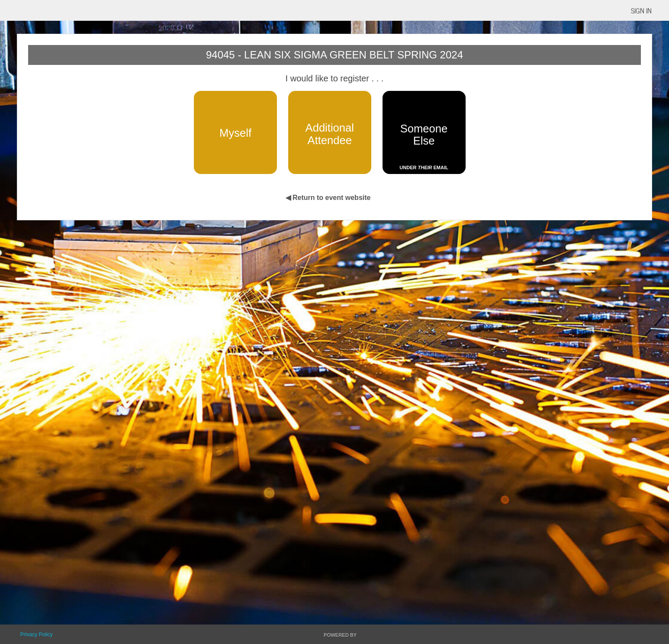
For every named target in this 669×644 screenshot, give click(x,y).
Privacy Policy (37, 634)
